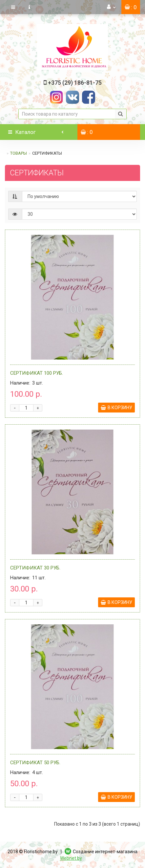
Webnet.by (71, 858)
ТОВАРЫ (19, 153)
